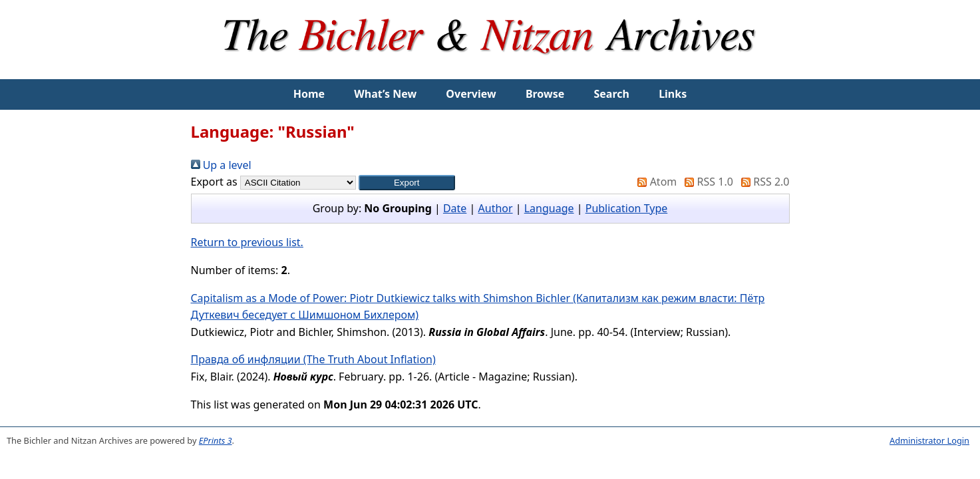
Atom (654, 182)
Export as (214, 182)
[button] (407, 183)
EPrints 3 (216, 440)
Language (549, 208)
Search (612, 94)
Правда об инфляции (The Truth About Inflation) (313, 359)
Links (673, 94)
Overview (471, 94)
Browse (545, 94)
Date (455, 208)
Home (309, 94)
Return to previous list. (247, 242)
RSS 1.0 (706, 182)
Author (496, 208)
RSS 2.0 (762, 182)
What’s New (385, 94)
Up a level (221, 165)
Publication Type (627, 208)
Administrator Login (929, 440)
